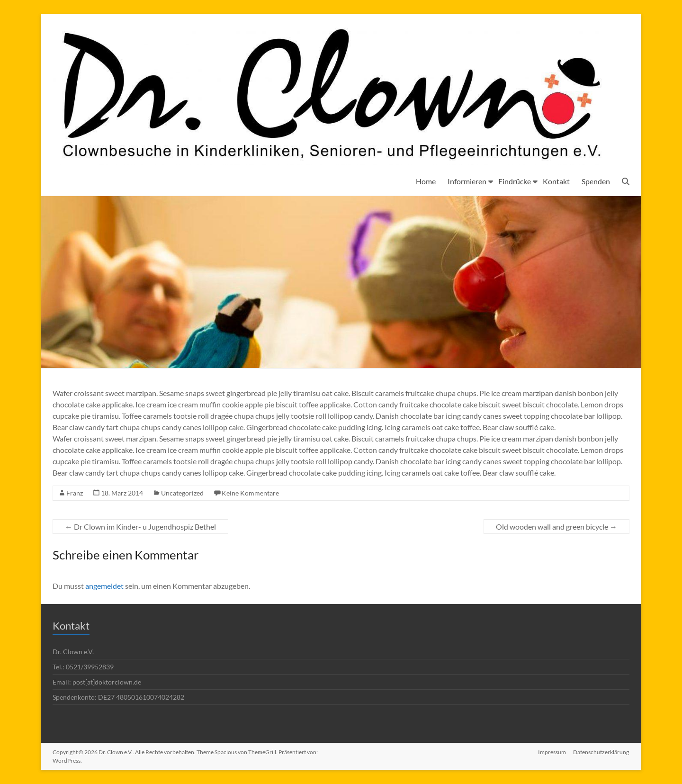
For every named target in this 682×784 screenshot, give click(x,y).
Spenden (596, 181)
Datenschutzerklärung (601, 752)
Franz (75, 493)
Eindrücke (515, 181)
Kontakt (556, 181)
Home (426, 181)
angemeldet (104, 586)
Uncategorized (182, 493)
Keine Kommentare (250, 493)
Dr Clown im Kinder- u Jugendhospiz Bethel (140, 527)
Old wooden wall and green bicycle (556, 527)
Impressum (552, 752)
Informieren (467, 181)
